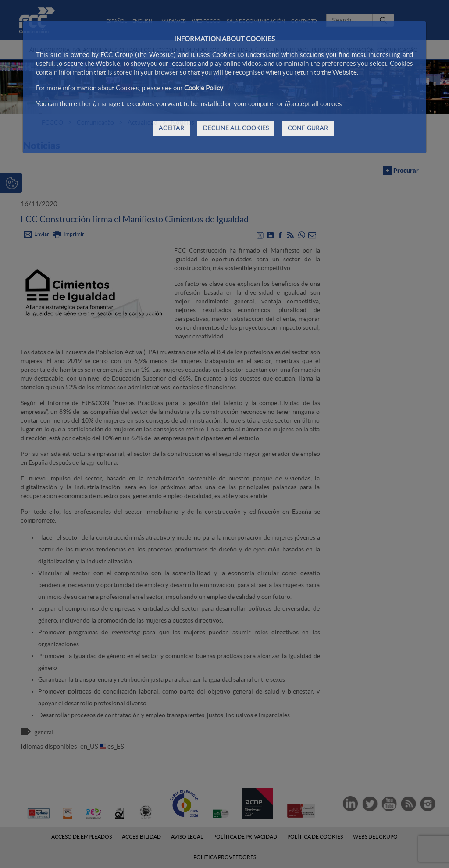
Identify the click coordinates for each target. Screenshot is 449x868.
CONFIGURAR (308, 128)
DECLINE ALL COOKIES (236, 128)
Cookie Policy (204, 88)
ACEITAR (171, 128)
